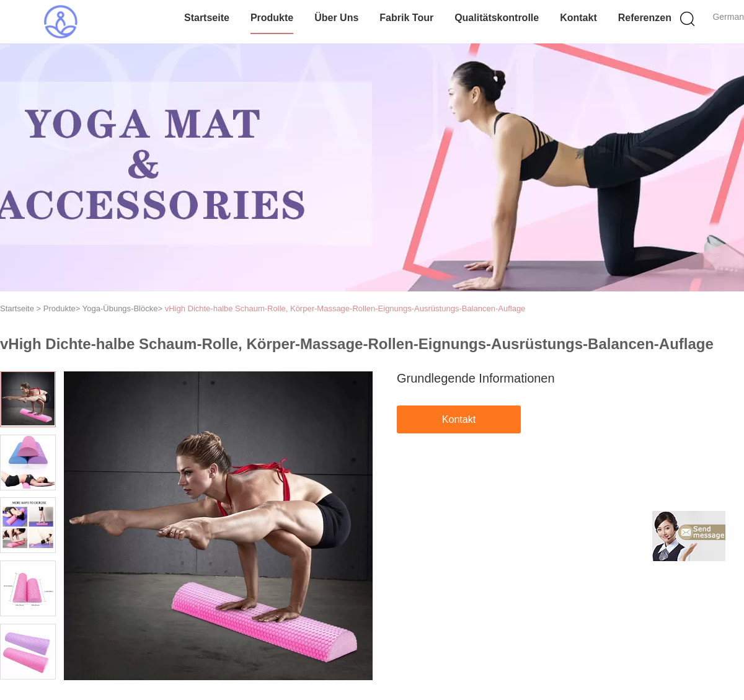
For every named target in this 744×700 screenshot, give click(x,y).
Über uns (336, 18)
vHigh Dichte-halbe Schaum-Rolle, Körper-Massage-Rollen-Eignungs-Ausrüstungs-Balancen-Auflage (345, 308)
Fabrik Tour (406, 18)
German (728, 17)
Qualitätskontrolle (497, 18)
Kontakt (578, 18)
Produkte (272, 18)
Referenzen (645, 18)
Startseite (207, 18)
